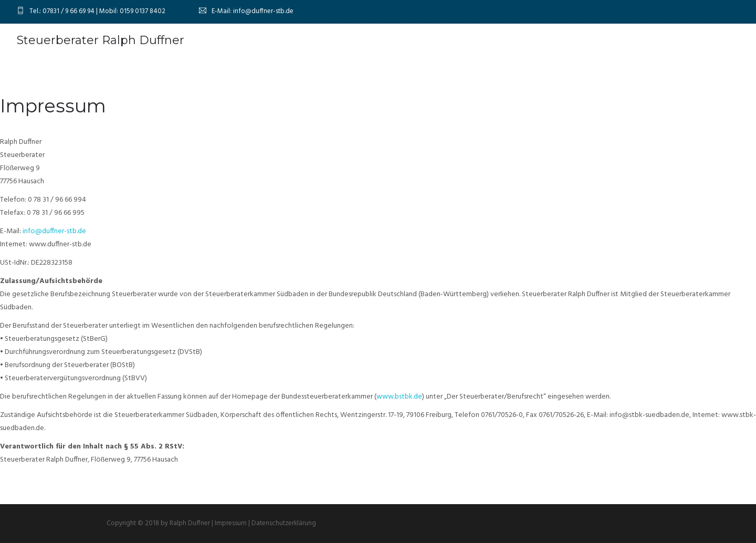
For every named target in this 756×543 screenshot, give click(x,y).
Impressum (231, 523)
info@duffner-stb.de (54, 231)
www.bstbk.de (399, 397)
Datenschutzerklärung (284, 523)
